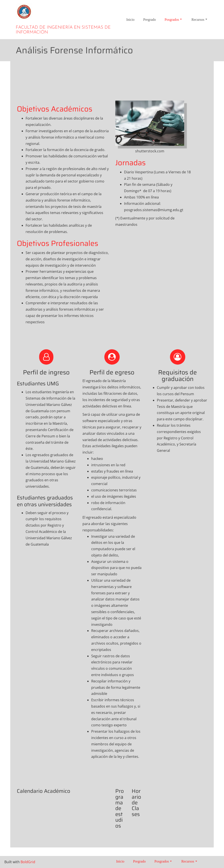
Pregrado (150, 20)
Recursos (199, 20)
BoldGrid (28, 862)
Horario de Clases (136, 805)
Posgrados (173, 20)
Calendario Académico (46, 791)
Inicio (130, 20)
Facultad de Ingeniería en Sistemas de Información (63, 30)
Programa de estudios (120, 811)
